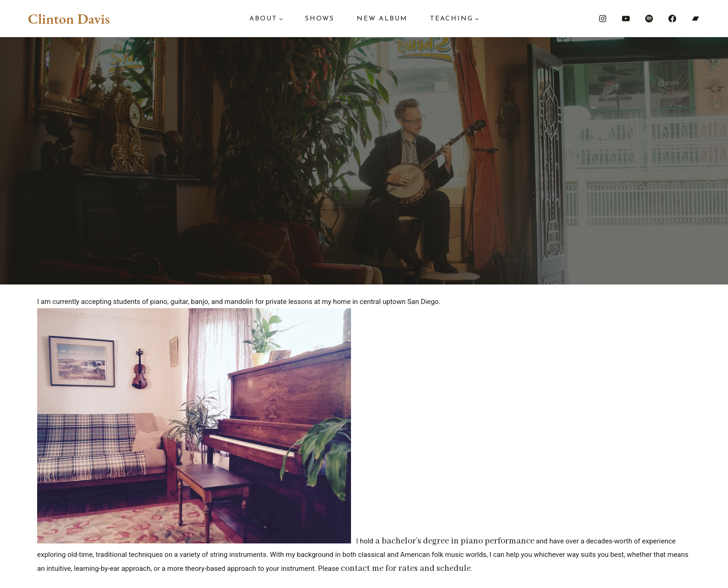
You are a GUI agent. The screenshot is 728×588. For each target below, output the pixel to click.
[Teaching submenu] (477, 19)
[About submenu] (281, 19)
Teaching (452, 19)
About (263, 19)
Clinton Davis (69, 19)
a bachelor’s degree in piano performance (455, 541)
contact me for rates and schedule (406, 569)
